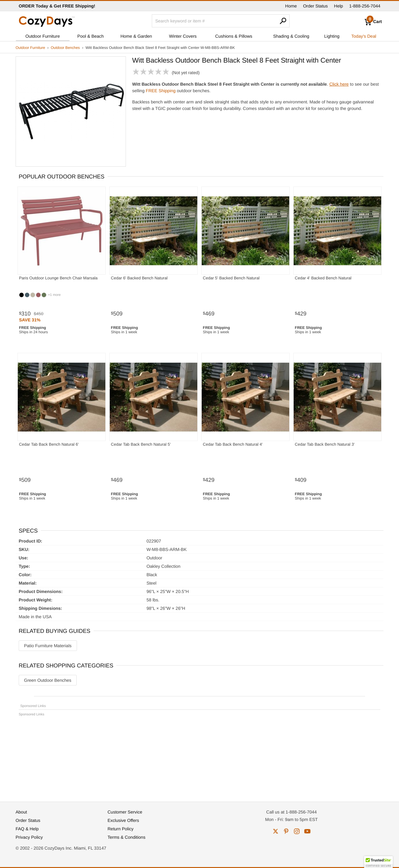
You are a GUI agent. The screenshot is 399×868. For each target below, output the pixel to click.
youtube (307, 831)
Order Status (315, 6)
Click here (339, 84)
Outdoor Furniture (43, 36)
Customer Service (125, 812)
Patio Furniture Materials (48, 646)
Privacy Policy (29, 837)
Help (339, 6)
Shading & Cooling (291, 36)
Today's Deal (364, 36)
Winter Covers (183, 36)
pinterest (286, 831)
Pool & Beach (91, 36)
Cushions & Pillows (234, 36)
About (21, 812)
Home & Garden (136, 36)
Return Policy (120, 829)
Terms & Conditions (126, 837)
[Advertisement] (199, 756)
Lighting (332, 36)
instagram (297, 831)
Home (291, 6)
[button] (378, 862)
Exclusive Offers (123, 820)
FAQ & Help (27, 829)
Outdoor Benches (65, 48)
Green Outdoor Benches (48, 680)
